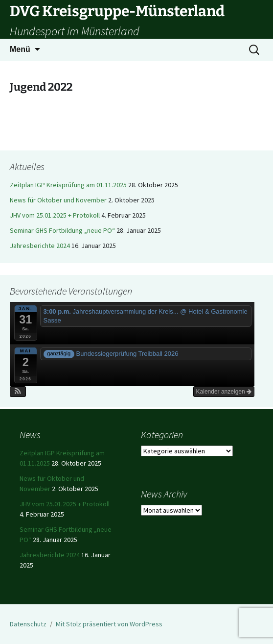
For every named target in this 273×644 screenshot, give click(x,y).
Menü (20, 49)
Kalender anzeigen (224, 392)
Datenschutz (28, 624)
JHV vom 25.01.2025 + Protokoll (55, 215)
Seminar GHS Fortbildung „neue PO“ (62, 230)
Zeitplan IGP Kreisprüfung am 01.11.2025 (68, 185)
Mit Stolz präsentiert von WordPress (109, 624)
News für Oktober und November (58, 200)
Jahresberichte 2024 (40, 246)
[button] (18, 392)
